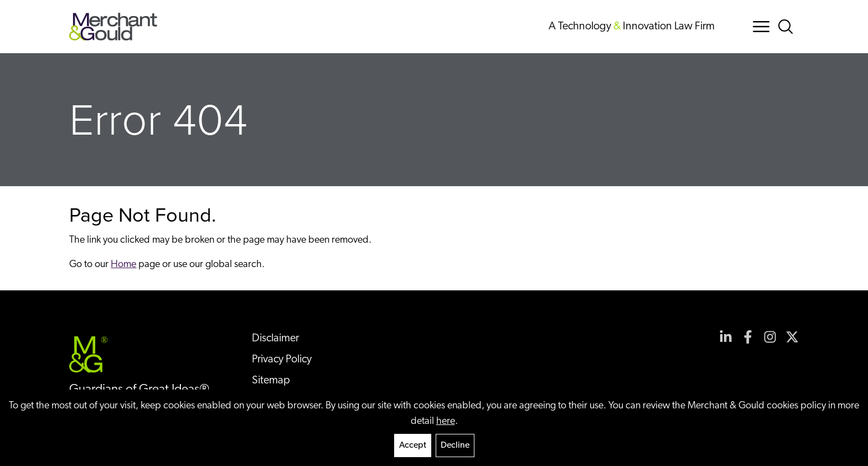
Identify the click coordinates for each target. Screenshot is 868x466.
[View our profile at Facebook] (748, 337)
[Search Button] (788, 27)
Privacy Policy (282, 360)
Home (123, 265)
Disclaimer (275, 339)
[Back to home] (113, 27)
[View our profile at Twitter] (792, 337)
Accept (413, 445)
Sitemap (271, 381)
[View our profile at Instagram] (770, 337)
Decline (455, 445)
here (446, 421)
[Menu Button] (761, 27)
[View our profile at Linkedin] (726, 337)
